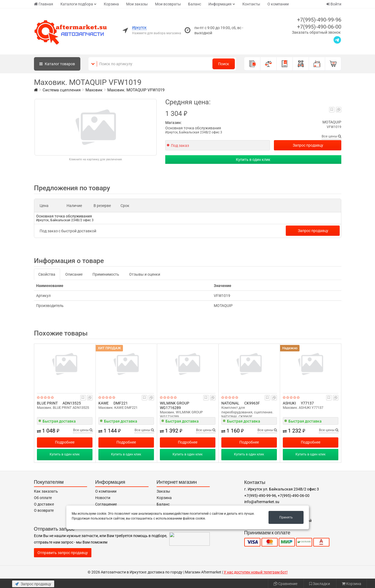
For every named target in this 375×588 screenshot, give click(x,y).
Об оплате (43, 498)
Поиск (224, 64)
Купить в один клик (253, 160)
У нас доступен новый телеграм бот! (256, 572)
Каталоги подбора (77, 4)
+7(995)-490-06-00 (319, 27)
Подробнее (65, 442)
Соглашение (106, 504)
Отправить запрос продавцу (63, 553)
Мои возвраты (168, 4)
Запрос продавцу (308, 145)
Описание (74, 274)
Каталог (57, 64)
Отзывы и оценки (145, 274)
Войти (334, 4)
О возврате (44, 510)
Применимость (106, 274)
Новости (103, 498)
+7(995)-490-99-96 (319, 20)
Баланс (195, 4)
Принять (286, 517)
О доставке (44, 504)
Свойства (47, 274)
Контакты (251, 4)
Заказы (163, 491)
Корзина (111, 4)
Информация (220, 4)
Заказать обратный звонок (316, 32)
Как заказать (46, 491)
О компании (278, 4)
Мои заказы (137, 4)
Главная (44, 4)
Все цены (331, 136)
